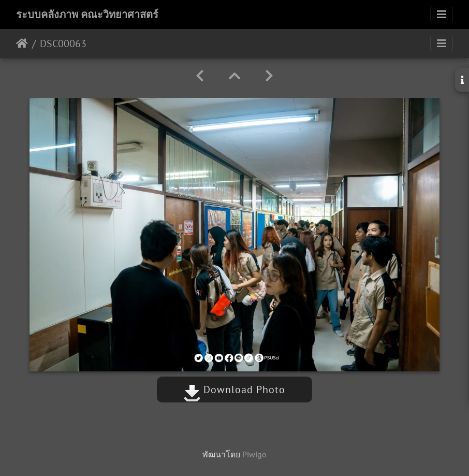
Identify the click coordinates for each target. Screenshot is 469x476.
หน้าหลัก (22, 44)
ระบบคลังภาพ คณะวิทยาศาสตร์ (87, 15)
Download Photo (234, 390)
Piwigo (254, 454)
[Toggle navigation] (442, 15)
